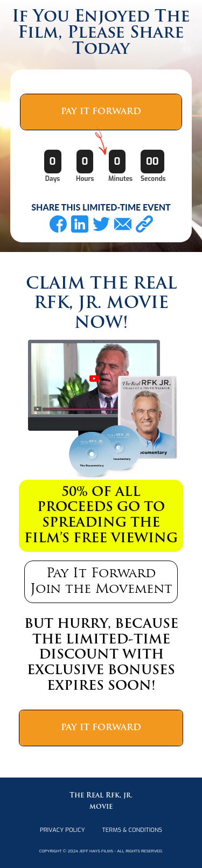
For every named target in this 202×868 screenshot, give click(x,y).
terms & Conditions (133, 830)
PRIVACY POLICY (62, 830)
